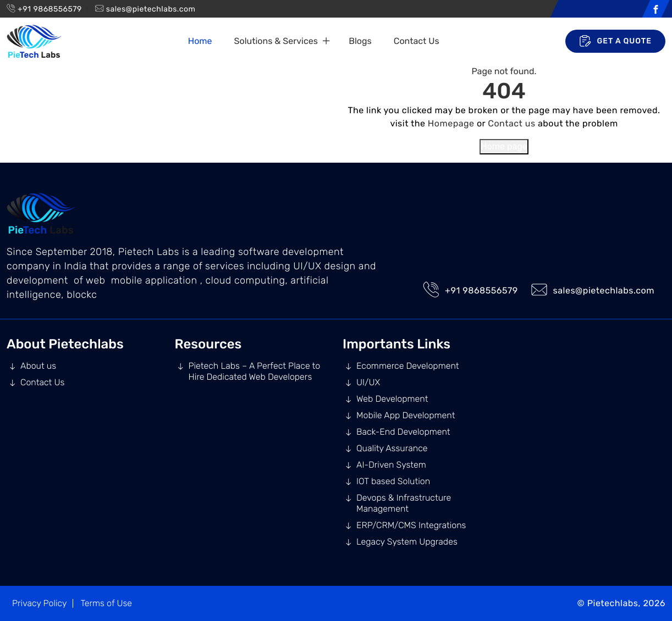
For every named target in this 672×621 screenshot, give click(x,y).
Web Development (392, 399)
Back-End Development (403, 432)
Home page (504, 146)
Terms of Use (106, 603)
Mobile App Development (406, 415)
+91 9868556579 (50, 9)
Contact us (511, 123)
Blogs (360, 41)
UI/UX (368, 382)
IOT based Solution (393, 481)
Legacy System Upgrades (407, 542)
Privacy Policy (40, 603)
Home (200, 41)
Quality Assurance (392, 448)
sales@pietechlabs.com (151, 9)
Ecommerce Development (408, 366)
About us (38, 366)
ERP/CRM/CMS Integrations (411, 525)
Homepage (451, 123)
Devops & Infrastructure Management (404, 503)
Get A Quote (615, 41)
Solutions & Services (276, 41)
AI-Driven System (391, 465)
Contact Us (417, 41)
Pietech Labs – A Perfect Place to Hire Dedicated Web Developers (255, 371)
